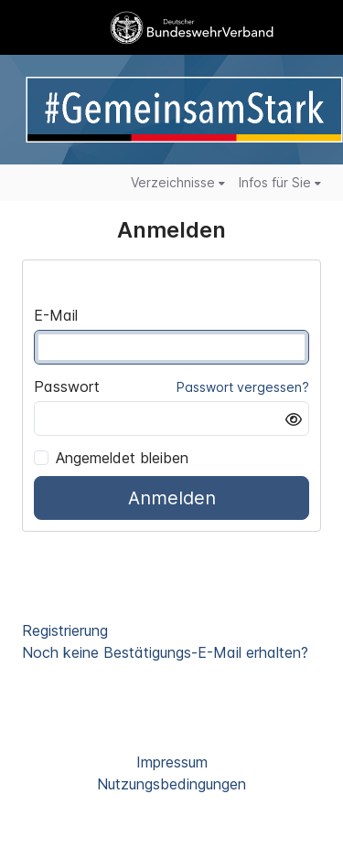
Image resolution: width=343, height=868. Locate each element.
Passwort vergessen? (243, 387)
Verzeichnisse (178, 182)
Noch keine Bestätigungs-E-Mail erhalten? (165, 652)
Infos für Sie (280, 182)
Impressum (172, 762)
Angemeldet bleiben (111, 458)
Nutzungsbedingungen (171, 784)
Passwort (67, 386)
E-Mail (56, 315)
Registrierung (65, 630)
